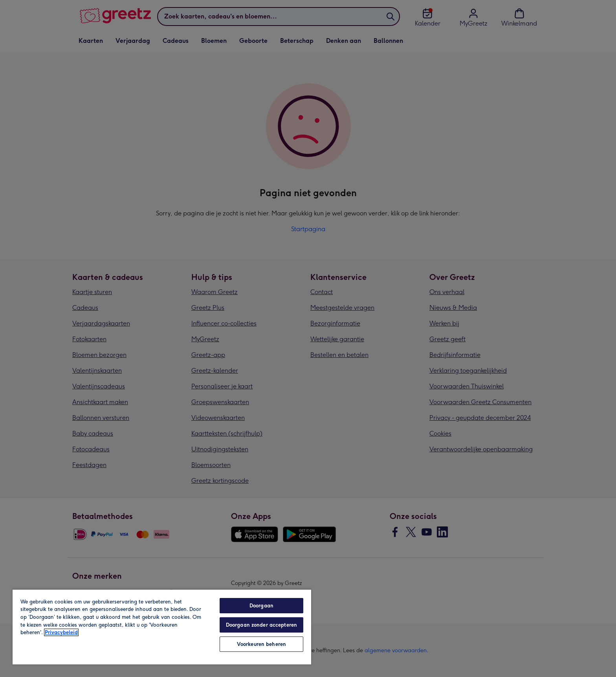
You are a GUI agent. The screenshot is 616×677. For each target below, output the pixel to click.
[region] (162, 627)
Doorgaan (261, 606)
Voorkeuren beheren (261, 644)
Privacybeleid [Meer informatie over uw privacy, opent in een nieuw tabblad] (61, 632)
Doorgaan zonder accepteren (261, 625)
